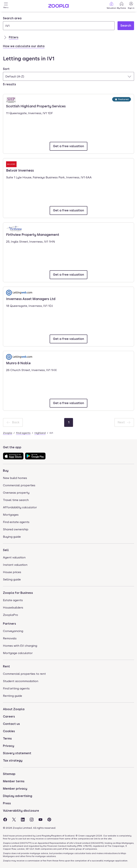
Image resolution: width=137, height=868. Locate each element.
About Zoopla (14, 709)
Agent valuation (14, 557)
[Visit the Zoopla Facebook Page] (5, 820)
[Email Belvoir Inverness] (68, 210)
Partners (9, 624)
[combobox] (59, 23)
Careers (9, 717)
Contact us (11, 724)
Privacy (9, 746)
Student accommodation (21, 681)
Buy (6, 471)
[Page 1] (69, 422)
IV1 (51, 433)
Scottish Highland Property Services (36, 106)
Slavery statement (17, 753)
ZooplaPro (10, 615)
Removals (10, 638)
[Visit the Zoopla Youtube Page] (40, 820)
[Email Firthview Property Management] (68, 275)
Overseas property (16, 493)
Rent (6, 666)
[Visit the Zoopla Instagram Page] (32, 820)
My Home (121, 5)
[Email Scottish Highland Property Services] (68, 146)
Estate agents (13, 600)
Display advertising (18, 796)
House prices (12, 572)
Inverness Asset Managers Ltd (31, 299)
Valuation (111, 5)
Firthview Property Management (33, 234)
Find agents (23, 433)
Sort (6, 69)
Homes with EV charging (20, 646)
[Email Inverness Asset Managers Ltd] (68, 339)
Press (7, 803)
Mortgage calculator (18, 653)
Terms (7, 739)
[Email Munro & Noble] (68, 403)
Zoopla (8, 433)
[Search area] (59, 26)
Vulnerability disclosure (21, 811)
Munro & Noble (18, 363)
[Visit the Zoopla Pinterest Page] (49, 820)
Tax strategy (13, 761)
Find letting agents (16, 688)
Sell (6, 550)
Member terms (14, 781)
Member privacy (15, 789)
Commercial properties (19, 485)
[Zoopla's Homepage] (58, 7)
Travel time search (16, 500)
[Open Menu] (6, 6)
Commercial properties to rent (24, 674)
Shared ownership (16, 529)
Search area (12, 18)
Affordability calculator (20, 507)
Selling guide (12, 579)
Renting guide (13, 696)
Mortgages (11, 515)
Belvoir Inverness (20, 170)
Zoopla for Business (18, 593)
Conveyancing (13, 631)
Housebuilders (13, 608)
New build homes (15, 478)
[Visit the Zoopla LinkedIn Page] (23, 820)
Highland (40, 433)
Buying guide (12, 537)
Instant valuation (15, 565)
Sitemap (9, 774)
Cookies (9, 731)
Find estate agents (16, 522)
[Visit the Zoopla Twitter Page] (14, 820)
